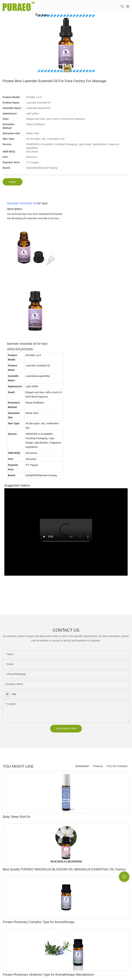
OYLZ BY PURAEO (117, 766)
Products (98, 766)
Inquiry (13, 182)
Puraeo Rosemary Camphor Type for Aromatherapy (39, 922)
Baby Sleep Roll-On (17, 817)
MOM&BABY (82, 766)
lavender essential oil (22, 203)
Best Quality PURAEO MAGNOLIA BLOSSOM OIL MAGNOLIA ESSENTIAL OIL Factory (64, 869)
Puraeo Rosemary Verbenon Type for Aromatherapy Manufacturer (48, 975)
